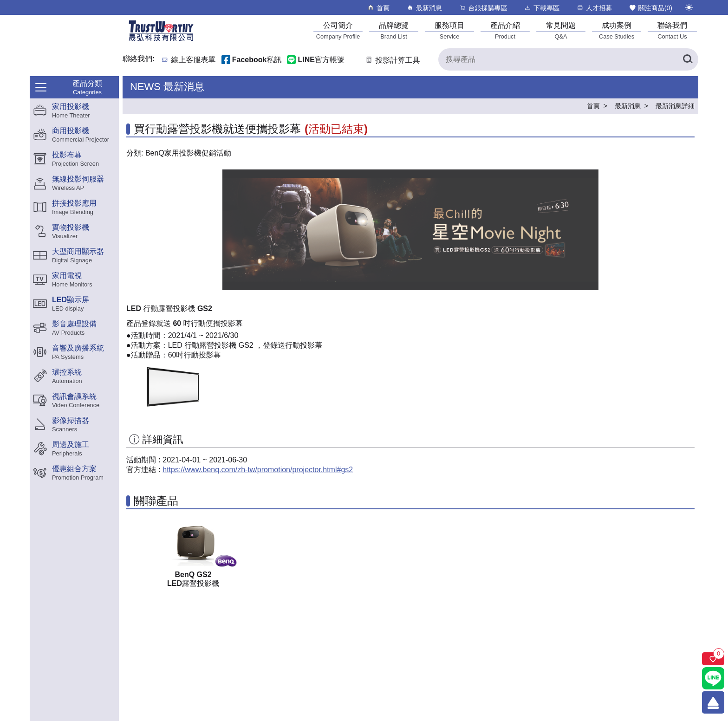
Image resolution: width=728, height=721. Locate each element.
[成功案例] (617, 30)
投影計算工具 (392, 60)
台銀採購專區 (483, 8)
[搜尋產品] (568, 59)
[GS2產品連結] (193, 544)
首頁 (378, 8)
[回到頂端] (713, 702)
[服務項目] (449, 30)
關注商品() (650, 8)
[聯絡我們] (672, 30)
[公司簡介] (338, 30)
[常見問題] (561, 30)
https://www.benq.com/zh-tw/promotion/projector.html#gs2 (258, 470)
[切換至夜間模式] (689, 7)
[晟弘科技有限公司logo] (161, 40)
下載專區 (542, 8)
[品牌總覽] (394, 30)
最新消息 (424, 8)
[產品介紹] (505, 30)
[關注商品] (713, 659)
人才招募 (594, 8)
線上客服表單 (194, 60)
